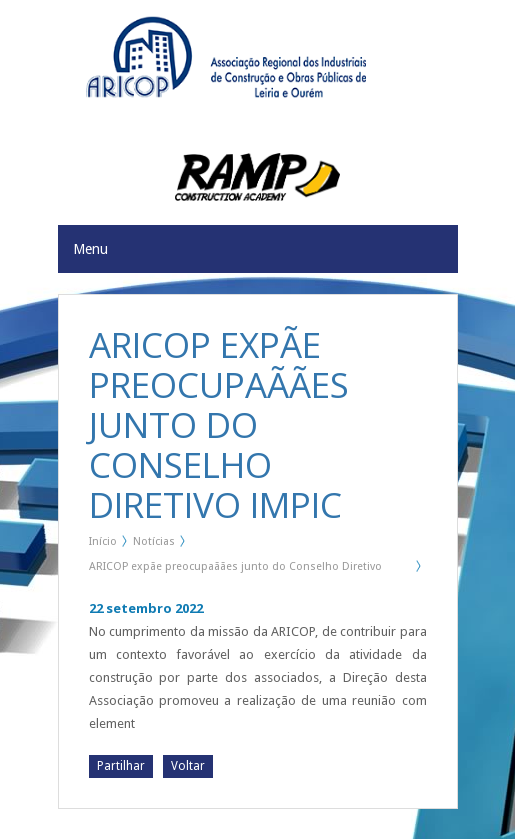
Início (103, 541)
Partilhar (121, 766)
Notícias (154, 541)
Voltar (188, 766)
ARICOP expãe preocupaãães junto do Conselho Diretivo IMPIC (235, 570)
